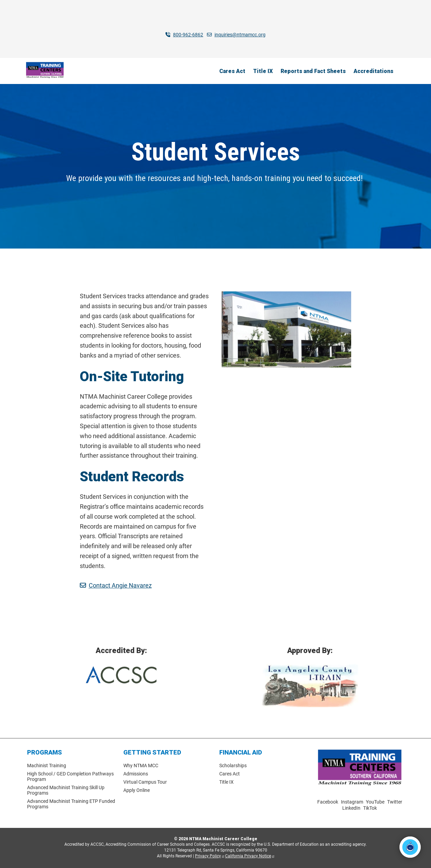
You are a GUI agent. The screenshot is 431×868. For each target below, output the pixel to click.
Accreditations (373, 71)
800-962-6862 (188, 35)
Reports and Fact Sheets (313, 71)
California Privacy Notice (248, 856)
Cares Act (232, 71)
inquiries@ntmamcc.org (240, 35)
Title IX (263, 71)
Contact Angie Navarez (120, 585)
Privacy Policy (208, 856)
